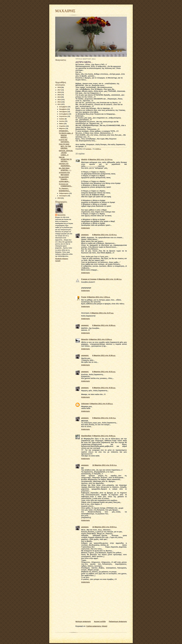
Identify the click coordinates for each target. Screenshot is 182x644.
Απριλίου (63, 126)
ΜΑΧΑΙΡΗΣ (65, 11)
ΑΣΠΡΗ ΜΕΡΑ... (64, 182)
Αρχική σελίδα (100, 622)
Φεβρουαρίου (64, 193)
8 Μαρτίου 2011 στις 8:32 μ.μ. (104, 388)
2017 (59, 90)
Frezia (84, 297)
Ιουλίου (62, 119)
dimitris (84, 159)
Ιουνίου (62, 121)
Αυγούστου (63, 116)
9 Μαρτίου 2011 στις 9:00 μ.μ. (104, 436)
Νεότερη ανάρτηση (83, 622)
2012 (59, 102)
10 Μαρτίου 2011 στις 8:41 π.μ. (105, 465)
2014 (59, 97)
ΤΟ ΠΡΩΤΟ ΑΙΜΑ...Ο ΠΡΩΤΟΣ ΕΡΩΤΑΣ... (66, 135)
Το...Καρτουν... (64, 188)
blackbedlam (86, 436)
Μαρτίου (62, 129)
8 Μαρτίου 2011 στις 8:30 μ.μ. (104, 355)
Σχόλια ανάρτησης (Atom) (97, 626)
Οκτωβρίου (63, 112)
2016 (59, 92)
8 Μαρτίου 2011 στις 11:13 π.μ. (100, 159)
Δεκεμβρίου (63, 107)
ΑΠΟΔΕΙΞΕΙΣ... (64, 131)
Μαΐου (62, 124)
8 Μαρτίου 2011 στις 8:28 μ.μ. (104, 325)
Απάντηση (85, 228)
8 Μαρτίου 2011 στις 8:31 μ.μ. (104, 372)
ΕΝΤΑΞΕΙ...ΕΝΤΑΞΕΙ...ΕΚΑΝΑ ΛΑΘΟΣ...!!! (66, 153)
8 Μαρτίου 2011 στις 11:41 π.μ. (105, 235)
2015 (59, 95)
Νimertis (85, 339)
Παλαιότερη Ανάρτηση (118, 622)
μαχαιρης (62, 215)
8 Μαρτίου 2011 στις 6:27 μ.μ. (102, 313)
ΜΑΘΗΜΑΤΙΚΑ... (65, 191)
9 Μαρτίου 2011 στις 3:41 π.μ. (104, 418)
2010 (59, 198)
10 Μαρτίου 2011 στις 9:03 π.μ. (105, 527)
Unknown (85, 404)
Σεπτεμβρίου (64, 114)
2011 (59, 104)
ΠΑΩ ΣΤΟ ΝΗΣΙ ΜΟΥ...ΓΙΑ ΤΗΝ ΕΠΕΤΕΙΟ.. (65, 146)
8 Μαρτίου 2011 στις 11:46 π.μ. (109, 279)
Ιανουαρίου (63, 196)
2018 (59, 87)
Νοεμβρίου (63, 109)
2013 (59, 100)
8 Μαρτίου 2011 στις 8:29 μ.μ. (100, 339)
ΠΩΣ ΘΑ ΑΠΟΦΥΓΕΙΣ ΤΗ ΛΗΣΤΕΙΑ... (65, 159)
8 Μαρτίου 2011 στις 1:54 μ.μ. (99, 297)
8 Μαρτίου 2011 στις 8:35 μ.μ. (101, 404)
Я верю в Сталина (89, 279)
